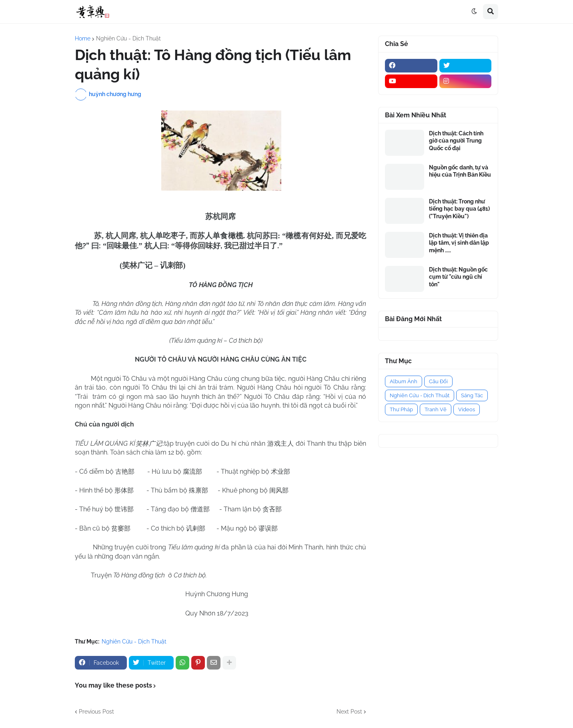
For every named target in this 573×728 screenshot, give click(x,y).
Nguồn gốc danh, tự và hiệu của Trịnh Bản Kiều (460, 171)
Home (83, 38)
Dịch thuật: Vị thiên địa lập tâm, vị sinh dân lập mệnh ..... (459, 243)
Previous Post (96, 712)
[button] (474, 12)
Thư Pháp (401, 409)
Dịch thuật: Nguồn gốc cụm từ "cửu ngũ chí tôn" (458, 277)
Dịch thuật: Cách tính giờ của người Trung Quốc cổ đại (456, 141)
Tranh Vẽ (436, 409)
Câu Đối (438, 381)
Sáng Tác (472, 395)
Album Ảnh (404, 381)
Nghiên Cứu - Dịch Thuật (128, 38)
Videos (467, 409)
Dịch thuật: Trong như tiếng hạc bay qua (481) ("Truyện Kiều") (459, 209)
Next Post (349, 712)
